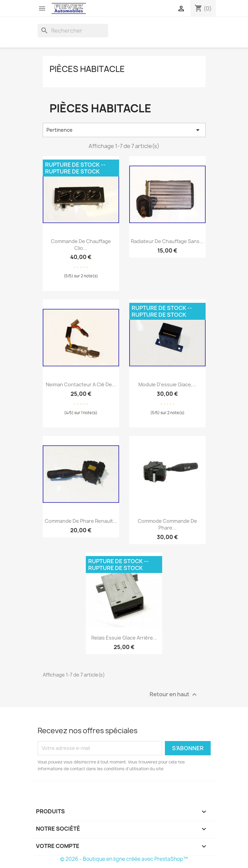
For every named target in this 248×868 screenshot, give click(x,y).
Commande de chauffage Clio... (81, 245)
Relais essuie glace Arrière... (124, 638)
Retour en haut (174, 694)
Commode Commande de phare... (167, 524)
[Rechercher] (73, 31)
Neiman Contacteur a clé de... (81, 384)
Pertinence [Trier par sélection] (124, 130)
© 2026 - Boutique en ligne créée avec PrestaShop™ (124, 859)
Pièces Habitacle (87, 69)
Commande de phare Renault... (81, 521)
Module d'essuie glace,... (167, 384)
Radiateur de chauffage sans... (167, 241)
